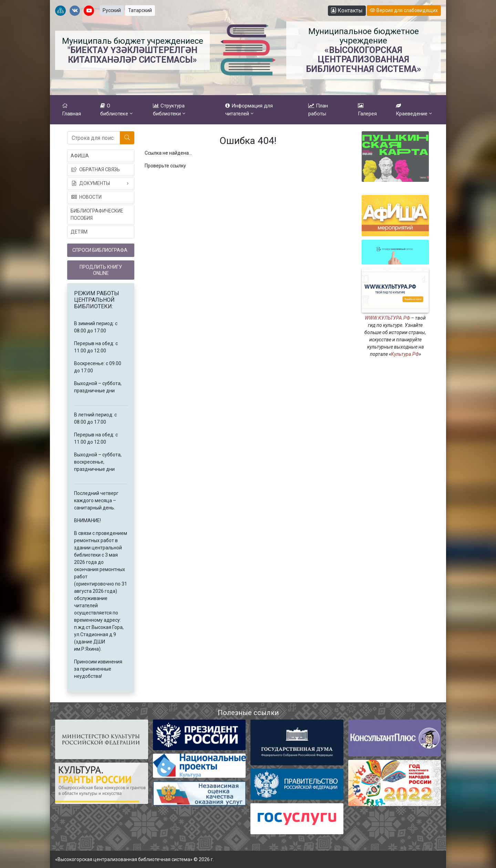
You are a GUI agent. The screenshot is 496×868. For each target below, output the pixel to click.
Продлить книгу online (101, 270)
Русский (112, 10)
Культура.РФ (405, 354)
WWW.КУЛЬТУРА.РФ (387, 318)
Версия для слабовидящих (404, 10)
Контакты (347, 11)
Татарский (140, 10)
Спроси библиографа (100, 250)
